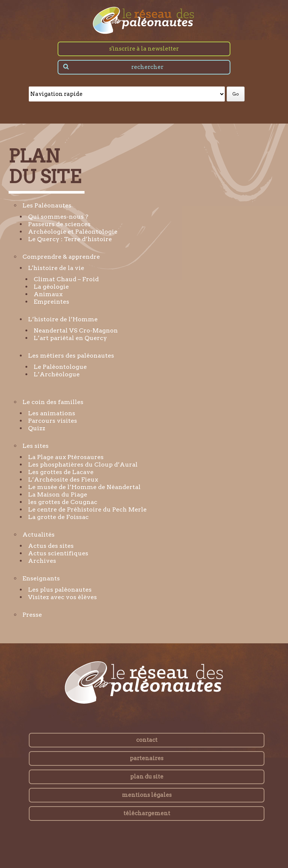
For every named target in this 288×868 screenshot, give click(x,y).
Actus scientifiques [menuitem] (58, 553)
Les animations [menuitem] (52, 413)
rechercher (147, 67)
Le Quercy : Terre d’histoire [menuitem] (70, 239)
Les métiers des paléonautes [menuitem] (71, 356)
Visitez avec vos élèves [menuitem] (62, 597)
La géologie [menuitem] (51, 287)
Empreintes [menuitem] (51, 302)
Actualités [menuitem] (39, 535)
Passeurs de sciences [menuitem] (59, 224)
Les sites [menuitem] (36, 446)
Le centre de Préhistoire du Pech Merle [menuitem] (87, 509)
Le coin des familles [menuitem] (53, 402)
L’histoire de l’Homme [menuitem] (63, 319)
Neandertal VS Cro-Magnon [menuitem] (76, 330)
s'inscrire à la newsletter (144, 49)
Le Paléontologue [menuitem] (60, 367)
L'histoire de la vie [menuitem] (56, 268)
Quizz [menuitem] (37, 428)
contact (147, 740)
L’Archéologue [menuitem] (57, 374)
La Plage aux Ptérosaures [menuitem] (66, 457)
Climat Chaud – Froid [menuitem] (66, 279)
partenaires (147, 758)
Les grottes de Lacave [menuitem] (61, 472)
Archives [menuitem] (42, 561)
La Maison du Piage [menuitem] (58, 494)
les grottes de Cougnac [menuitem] (63, 502)
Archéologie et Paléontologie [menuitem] (73, 232)
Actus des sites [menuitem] (51, 546)
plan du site (147, 777)
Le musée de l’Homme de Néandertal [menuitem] (84, 487)
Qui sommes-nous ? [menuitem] (58, 217)
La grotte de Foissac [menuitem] (58, 517)
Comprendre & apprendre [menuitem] (61, 257)
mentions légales (147, 795)
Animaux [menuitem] (48, 294)
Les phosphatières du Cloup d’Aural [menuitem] (83, 465)
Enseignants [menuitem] (41, 578)
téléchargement (147, 813)
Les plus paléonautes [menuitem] (60, 590)
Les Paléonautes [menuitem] (47, 205)
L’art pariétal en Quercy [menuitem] (70, 338)
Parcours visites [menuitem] (53, 421)
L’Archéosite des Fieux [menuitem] (63, 479)
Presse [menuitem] (32, 615)
